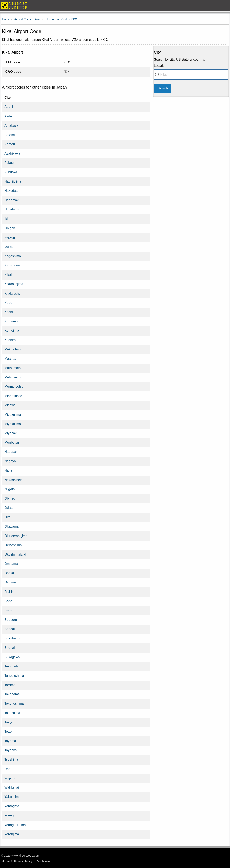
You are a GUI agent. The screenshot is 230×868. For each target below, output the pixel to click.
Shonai (9, 648)
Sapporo (11, 620)
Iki (6, 219)
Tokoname (12, 694)
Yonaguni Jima (15, 825)
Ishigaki (10, 228)
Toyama (10, 741)
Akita (8, 116)
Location (160, 66)
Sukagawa (12, 657)
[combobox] (191, 75)
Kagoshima (13, 256)
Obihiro (10, 498)
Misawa (10, 405)
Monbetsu (12, 442)
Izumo (9, 247)
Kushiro (10, 340)
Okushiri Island (15, 554)
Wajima (10, 778)
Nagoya (10, 461)
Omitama (11, 564)
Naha (8, 470)
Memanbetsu (14, 386)
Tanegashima (14, 675)
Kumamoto (12, 321)
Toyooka (11, 750)
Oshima (10, 582)
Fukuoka (11, 172)
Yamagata (12, 806)
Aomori (10, 144)
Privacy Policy (23, 861)
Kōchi (9, 312)
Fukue (9, 163)
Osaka (9, 573)
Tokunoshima (14, 703)
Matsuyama (13, 377)
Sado (8, 601)
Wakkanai (12, 787)
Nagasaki (11, 452)
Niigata (9, 489)
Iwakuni (10, 237)
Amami (9, 135)
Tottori (9, 731)
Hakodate (11, 191)
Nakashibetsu (14, 480)
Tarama (10, 685)
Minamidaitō (13, 396)
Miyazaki (11, 433)
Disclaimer (43, 861)
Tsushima (11, 759)
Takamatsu (12, 666)
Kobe (8, 303)
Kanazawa (12, 265)
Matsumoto (13, 368)
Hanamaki (12, 200)
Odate (9, 508)
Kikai (8, 275)
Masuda (10, 359)
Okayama (11, 526)
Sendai (9, 629)
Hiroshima (12, 209)
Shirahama (12, 638)
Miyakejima (13, 415)
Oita (7, 517)
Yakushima (12, 797)
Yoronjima (12, 834)
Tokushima (12, 713)
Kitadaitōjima (14, 284)
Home (6, 861)
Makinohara (13, 349)
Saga (8, 610)
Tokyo (9, 722)
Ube (7, 769)
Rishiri (9, 592)
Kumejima (12, 330)
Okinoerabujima (16, 536)
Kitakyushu (12, 293)
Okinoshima (13, 545)
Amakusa (11, 125)
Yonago (10, 815)
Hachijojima (13, 181)
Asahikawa (12, 153)
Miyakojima (13, 424)
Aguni (9, 107)
